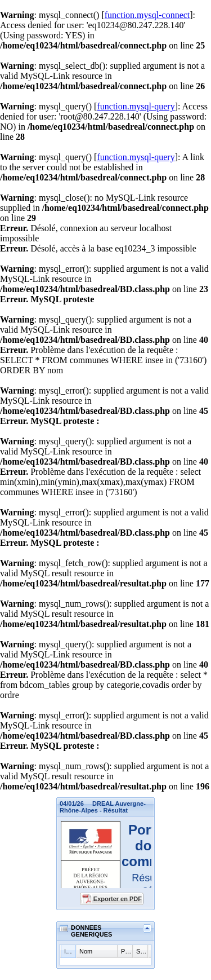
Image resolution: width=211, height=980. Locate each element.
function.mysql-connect (147, 15)
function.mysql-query (136, 106)
